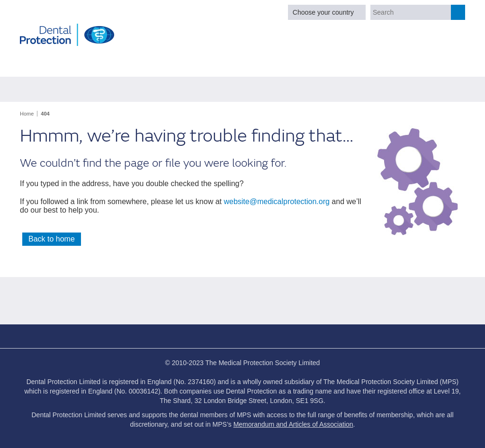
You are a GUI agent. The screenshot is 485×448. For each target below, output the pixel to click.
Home (27, 114)
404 (45, 114)
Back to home (52, 239)
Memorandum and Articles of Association (293, 424)
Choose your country (323, 12)
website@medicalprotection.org (276, 202)
